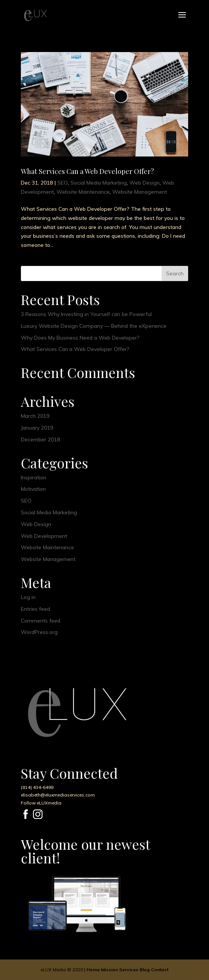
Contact (160, 970)
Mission (109, 970)
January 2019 (37, 428)
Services (129, 970)
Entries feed (35, 609)
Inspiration (34, 477)
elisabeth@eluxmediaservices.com (58, 795)
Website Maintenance (83, 192)
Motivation (33, 489)
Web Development (44, 536)
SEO (63, 183)
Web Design (145, 183)
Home (93, 970)
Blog (145, 970)
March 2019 (35, 416)
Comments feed (41, 621)
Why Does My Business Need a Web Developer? (80, 338)
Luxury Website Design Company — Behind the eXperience (94, 326)
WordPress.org (39, 632)
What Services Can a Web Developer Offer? (87, 171)
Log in (28, 597)
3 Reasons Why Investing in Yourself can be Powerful (86, 314)
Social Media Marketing (99, 183)
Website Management (140, 192)
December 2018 (40, 439)
